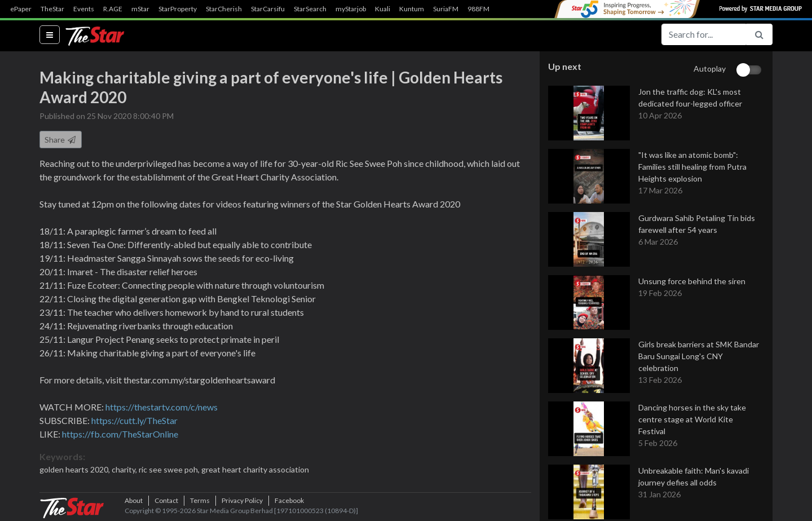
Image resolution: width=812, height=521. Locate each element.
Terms (200, 501)
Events (84, 9)
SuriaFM (446, 9)
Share (61, 140)
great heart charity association (255, 470)
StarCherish (224, 9)
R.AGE (113, 9)
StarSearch (310, 9)
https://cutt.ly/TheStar (134, 421)
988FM (478, 9)
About (134, 501)
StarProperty (178, 9)
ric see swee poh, (170, 470)
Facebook (289, 501)
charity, (125, 470)
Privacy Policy (242, 501)
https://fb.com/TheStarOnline (120, 434)
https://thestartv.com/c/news (162, 407)
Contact (166, 501)
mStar (140, 9)
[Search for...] (704, 34)
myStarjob (351, 9)
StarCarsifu (268, 9)
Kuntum (412, 9)
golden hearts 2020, (76, 470)
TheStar (52, 9)
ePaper (21, 9)
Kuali (383, 9)
